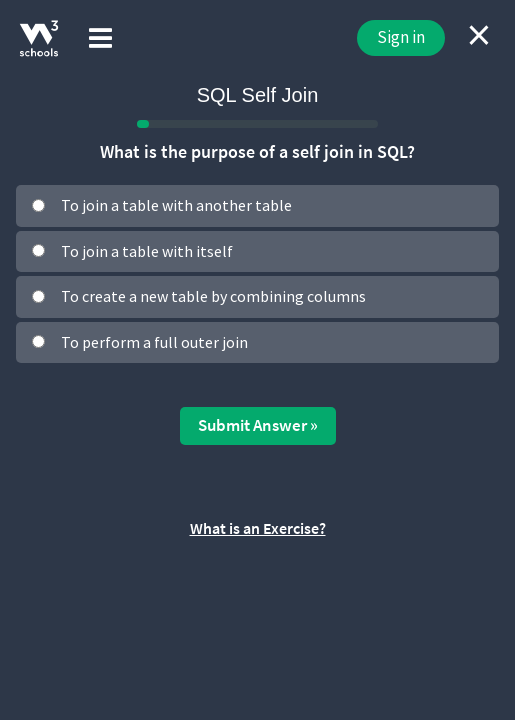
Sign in (401, 37)
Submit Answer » (258, 425)
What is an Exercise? (258, 528)
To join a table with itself (147, 251)
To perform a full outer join (154, 342)
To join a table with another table (176, 205)
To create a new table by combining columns (213, 296)
